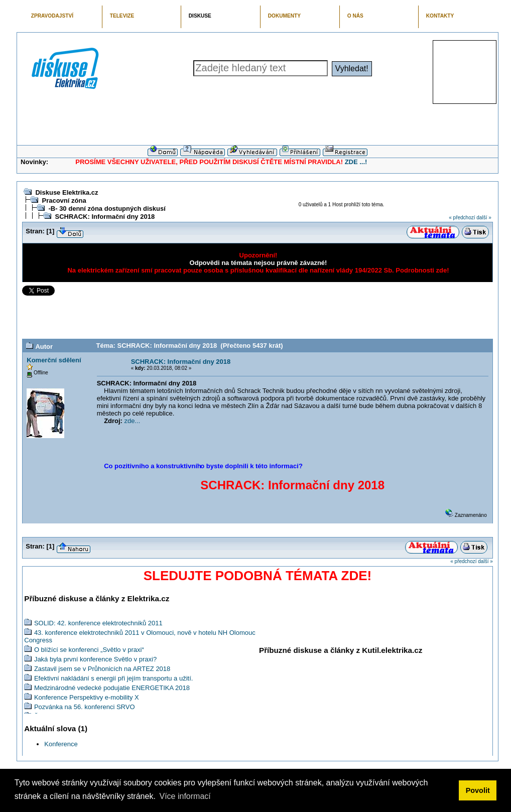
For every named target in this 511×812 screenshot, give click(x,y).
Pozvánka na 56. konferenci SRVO (85, 707)
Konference (61, 744)
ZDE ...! (356, 162)
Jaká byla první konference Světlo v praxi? (95, 659)
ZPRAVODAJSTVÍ (52, 16)
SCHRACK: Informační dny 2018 (105, 217)
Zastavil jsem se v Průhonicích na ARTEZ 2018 (102, 669)
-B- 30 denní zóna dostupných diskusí (107, 209)
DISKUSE (200, 16)
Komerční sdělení (54, 360)
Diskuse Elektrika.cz (67, 192)
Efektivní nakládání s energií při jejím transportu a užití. (114, 678)
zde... (133, 421)
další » (484, 218)
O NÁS (355, 16)
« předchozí (462, 218)
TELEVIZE (122, 16)
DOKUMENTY (284, 16)
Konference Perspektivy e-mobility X (87, 697)
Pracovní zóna (64, 200)
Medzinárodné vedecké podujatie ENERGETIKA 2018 (112, 688)
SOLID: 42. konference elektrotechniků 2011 (98, 623)
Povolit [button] (478, 790)
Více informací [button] (185, 796)
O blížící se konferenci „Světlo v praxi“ (89, 650)
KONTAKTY (440, 16)
